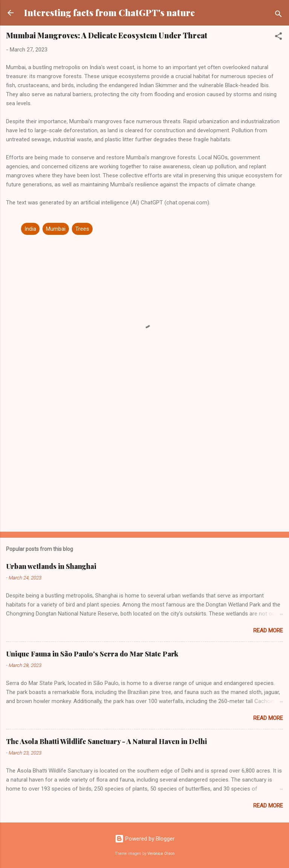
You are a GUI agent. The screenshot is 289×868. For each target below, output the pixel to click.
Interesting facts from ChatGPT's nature (110, 13)
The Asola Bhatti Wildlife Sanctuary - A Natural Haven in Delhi (106, 741)
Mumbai (56, 229)
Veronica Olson (161, 854)
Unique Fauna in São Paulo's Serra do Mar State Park (92, 654)
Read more (268, 631)
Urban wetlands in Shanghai (51, 566)
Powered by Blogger (145, 839)
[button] (278, 37)
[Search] (278, 15)
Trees (82, 229)
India (30, 229)
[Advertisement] (144, 467)
